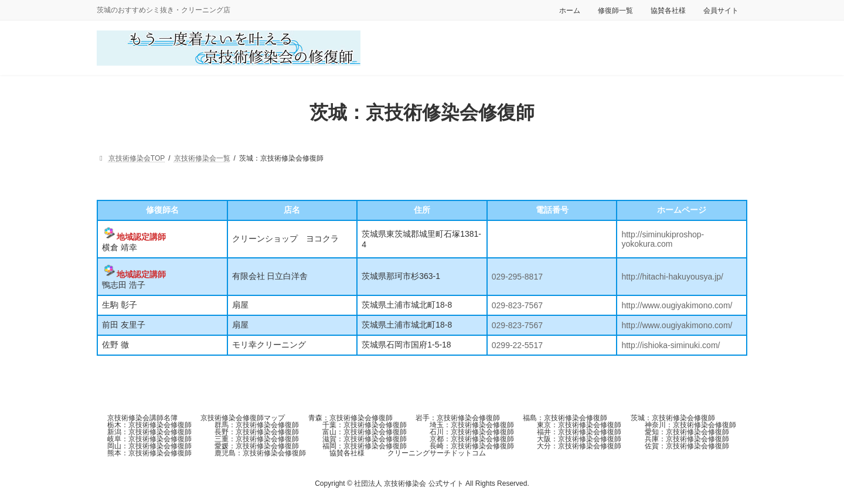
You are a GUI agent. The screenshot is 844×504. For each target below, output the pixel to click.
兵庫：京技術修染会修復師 (687, 439)
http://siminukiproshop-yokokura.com (663, 239)
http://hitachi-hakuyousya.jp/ (672, 277)
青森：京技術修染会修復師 (350, 418)
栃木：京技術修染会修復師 (149, 425)
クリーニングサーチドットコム (437, 453)
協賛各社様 (668, 11)
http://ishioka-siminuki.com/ (671, 345)
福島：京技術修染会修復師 (565, 418)
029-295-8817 (517, 277)
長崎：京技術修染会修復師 (472, 446)
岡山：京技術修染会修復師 (149, 446)
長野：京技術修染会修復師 (257, 432)
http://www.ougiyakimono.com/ (677, 305)
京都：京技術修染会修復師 (472, 439)
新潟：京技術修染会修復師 (149, 432)
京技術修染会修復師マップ (243, 418)
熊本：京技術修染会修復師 (149, 453)
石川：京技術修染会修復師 (472, 432)
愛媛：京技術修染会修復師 (257, 446)
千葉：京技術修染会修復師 (365, 425)
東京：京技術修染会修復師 (579, 425)
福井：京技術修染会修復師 (579, 432)
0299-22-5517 (517, 345)
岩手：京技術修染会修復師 (458, 418)
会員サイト (721, 11)
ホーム (570, 11)
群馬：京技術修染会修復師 (257, 425)
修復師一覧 (615, 11)
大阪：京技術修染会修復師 (579, 439)
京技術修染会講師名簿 (142, 418)
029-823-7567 (517, 305)
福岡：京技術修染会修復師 (365, 446)
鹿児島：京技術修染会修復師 (260, 453)
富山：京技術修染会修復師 (365, 432)
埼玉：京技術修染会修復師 (472, 425)
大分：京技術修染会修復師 (579, 446)
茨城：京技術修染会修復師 (673, 418)
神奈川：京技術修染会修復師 (690, 425)
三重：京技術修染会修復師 (257, 439)
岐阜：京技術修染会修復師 (149, 439)
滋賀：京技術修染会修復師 (365, 439)
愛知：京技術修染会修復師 (687, 432)
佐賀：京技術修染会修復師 (687, 446)
